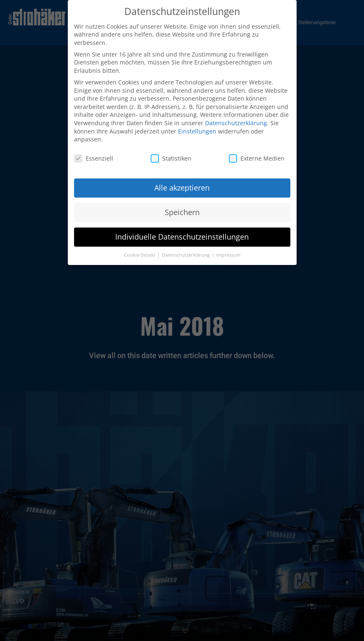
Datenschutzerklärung (236, 120)
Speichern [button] (182, 209)
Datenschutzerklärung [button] (186, 252)
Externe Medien (257, 155)
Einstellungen (197, 128)
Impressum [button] (228, 252)
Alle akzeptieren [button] (182, 185)
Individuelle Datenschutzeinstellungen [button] (182, 234)
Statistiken (171, 155)
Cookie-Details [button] (140, 252)
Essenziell (94, 155)
